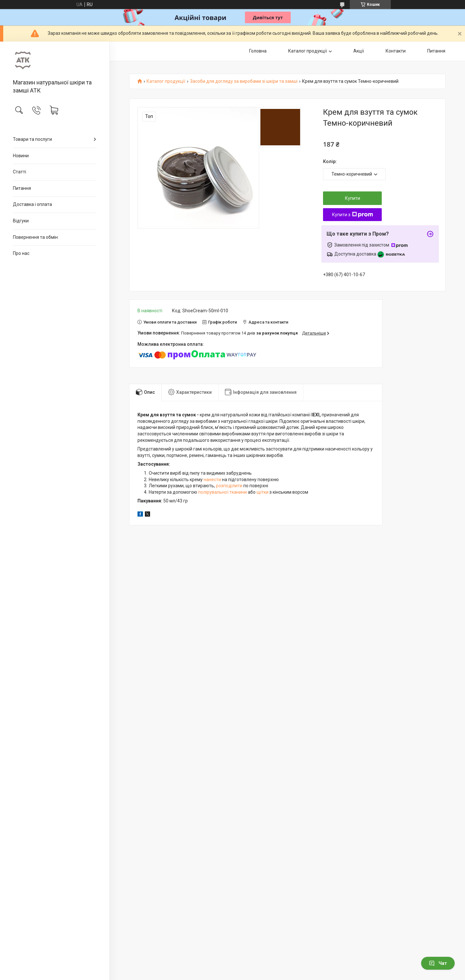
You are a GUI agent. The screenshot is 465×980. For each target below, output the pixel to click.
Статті (20, 172)
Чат (438, 963)
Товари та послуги (32, 139)
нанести (212, 480)
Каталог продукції (308, 51)
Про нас (21, 253)
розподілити (229, 486)
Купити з (353, 215)
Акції (359, 51)
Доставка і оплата (32, 204)
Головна (258, 51)
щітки (263, 492)
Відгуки (21, 221)
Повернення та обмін (35, 237)
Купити (353, 198)
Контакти (396, 51)
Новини (21, 156)
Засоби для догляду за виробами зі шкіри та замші (244, 81)
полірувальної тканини (222, 492)
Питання (22, 188)
